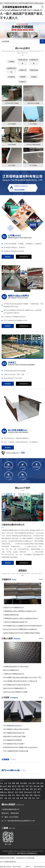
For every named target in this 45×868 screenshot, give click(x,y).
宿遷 (42, 786)
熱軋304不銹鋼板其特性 (11, 670)
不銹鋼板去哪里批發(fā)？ (11, 615)
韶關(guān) (7, 789)
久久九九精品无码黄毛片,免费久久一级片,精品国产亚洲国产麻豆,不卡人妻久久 (22, 14)
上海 (6, 783)
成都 (31, 795)
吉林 (10, 798)
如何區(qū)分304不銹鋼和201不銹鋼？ (16, 692)
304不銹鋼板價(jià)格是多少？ (13, 726)
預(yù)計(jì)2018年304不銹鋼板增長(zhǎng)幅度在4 (20, 629)
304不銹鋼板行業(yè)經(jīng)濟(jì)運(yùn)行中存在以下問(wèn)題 (23, 677)
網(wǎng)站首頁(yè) (6, 865)
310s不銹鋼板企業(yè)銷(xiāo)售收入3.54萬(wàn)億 (20, 681)
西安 (1, 798)
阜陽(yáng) (3, 795)
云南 (30, 783)
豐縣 (26, 798)
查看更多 (8, 257)
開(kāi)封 (11, 792)
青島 (31, 789)
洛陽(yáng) (3, 792)
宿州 (39, 792)
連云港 (14, 786)
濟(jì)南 (18, 789)
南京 (42, 783)
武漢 (16, 792)
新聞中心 (28, 865)
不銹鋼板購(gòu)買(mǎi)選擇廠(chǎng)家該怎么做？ (20, 611)
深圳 (13, 789)
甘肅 (38, 783)
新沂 (34, 798)
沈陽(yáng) (37, 795)
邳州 (38, 798)
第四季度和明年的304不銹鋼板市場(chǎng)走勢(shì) (20, 747)
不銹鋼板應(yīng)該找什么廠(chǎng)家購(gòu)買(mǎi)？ (21, 618)
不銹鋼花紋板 (34, 70)
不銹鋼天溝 (23, 70)
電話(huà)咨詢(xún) (39, 865)
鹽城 (9, 786)
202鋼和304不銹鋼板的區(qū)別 (14, 674)
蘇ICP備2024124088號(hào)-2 (27, 853)
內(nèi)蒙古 (24, 783)
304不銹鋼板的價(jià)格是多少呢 (14, 733)
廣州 (1, 789)
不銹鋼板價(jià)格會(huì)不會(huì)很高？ (16, 667)
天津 (10, 783)
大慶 (6, 798)
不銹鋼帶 (23, 77)
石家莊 (21, 792)
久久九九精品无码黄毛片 (8, 862)
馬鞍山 (18, 795)
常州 (27, 786)
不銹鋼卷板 (11, 77)
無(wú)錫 (36, 786)
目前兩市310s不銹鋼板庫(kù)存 (13, 608)
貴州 (34, 783)
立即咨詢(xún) (24, 257)
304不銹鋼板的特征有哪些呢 (13, 740)
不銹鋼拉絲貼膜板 (23, 62)
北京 (1, 783)
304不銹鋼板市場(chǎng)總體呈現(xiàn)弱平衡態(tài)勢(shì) (23, 626)
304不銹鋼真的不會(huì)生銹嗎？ (14, 744)
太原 (14, 798)
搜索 (42, 41)
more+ (41, 579)
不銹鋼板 (11, 62)
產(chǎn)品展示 (17, 865)
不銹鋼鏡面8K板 (34, 62)
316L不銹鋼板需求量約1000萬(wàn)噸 (16, 751)
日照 (23, 789)
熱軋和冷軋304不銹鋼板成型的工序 (15, 688)
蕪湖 (27, 795)
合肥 (35, 792)
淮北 (13, 795)
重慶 (14, 783)
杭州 (35, 789)
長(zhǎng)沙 (28, 792)
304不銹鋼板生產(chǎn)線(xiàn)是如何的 (17, 685)
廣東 (18, 783)
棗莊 (27, 789)
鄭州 (39, 789)
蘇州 (23, 786)
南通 (19, 786)
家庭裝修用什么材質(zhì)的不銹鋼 (14, 736)
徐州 (31, 786)
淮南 (23, 795)
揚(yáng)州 (3, 786)
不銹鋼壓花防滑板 (11, 70)
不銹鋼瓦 (34, 77)
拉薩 (18, 798)
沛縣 (30, 798)
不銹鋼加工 (23, 82)
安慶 (9, 795)
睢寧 (22, 798)
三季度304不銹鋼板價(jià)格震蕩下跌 (15, 622)
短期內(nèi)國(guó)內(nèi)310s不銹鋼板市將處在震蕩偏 (21, 633)
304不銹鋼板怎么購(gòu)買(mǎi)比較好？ (17, 729)
